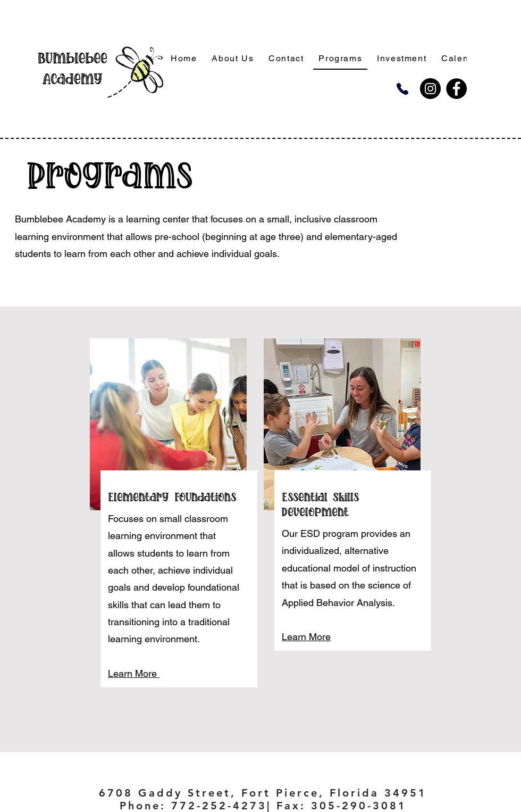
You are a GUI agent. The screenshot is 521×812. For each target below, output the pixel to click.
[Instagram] (430, 89)
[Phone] (402, 89)
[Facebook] (456, 89)
